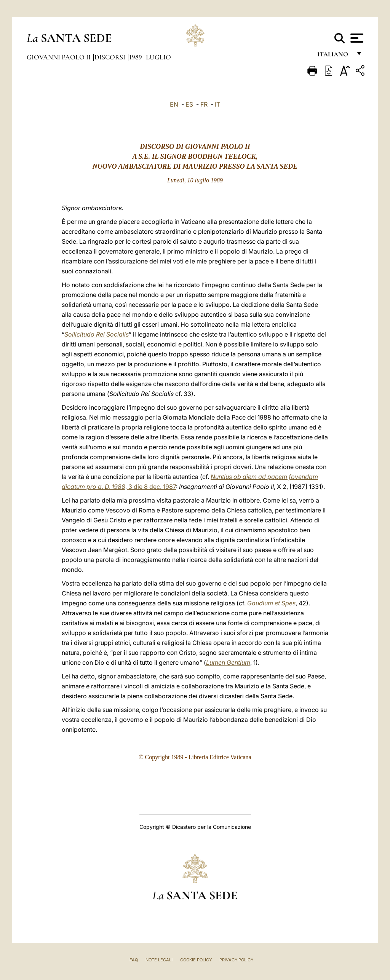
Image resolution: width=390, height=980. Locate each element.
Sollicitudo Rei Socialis (97, 334)
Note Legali (159, 960)
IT (217, 104)
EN (174, 104)
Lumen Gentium (228, 662)
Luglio (158, 57)
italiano (334, 56)
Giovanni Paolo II (59, 57)
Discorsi (111, 57)
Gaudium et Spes (271, 603)
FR (204, 104)
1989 (136, 57)
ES (189, 104)
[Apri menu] (356, 38)
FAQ (134, 960)
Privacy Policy (236, 960)
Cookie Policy (196, 960)
